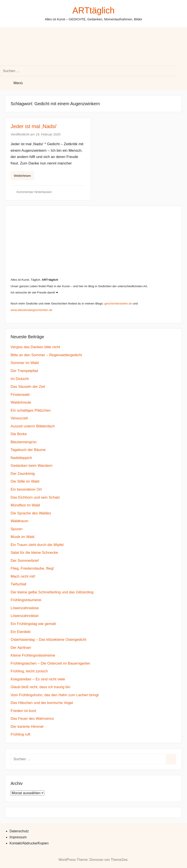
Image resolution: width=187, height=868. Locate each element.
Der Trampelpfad (24, 371)
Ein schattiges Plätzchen (31, 410)
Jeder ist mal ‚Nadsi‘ (34, 126)
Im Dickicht (20, 379)
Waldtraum (19, 521)
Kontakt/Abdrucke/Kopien (29, 843)
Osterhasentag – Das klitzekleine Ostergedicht (48, 640)
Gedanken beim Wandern (31, 466)
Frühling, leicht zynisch (29, 671)
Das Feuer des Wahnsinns (32, 719)
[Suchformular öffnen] (36, 46)
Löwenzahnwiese (25, 608)
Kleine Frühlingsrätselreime (33, 655)
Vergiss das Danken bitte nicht (35, 347)
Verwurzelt (19, 418)
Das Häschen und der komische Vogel (42, 703)
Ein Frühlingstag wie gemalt (33, 624)
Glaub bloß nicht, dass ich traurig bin (40, 687)
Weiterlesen (22, 176)
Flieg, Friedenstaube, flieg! (32, 568)
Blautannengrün (24, 442)
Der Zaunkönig (23, 474)
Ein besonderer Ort (26, 489)
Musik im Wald (23, 537)
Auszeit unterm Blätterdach (33, 426)
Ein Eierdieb (21, 632)
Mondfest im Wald (25, 505)
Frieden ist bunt (23, 711)
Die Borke (19, 434)
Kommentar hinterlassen (34, 192)
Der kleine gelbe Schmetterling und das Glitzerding (52, 592)
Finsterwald (20, 395)
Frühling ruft (20, 734)
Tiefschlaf (18, 584)
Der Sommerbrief (25, 561)
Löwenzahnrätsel (25, 616)
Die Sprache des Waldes (31, 513)
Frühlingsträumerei (26, 600)
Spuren (17, 529)
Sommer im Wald (25, 363)
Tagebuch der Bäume (28, 450)
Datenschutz (19, 831)
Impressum (18, 837)
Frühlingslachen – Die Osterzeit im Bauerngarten (50, 663)
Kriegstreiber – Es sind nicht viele (38, 679)
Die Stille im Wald (25, 481)
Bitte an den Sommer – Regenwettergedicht (46, 355)
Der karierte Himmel (27, 727)
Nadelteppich (21, 458)
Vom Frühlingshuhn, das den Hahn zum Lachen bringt (55, 695)
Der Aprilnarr (21, 648)
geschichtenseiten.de (118, 304)
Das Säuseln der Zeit (28, 387)
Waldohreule (21, 402)
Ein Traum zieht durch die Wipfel (37, 545)
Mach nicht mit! (23, 576)
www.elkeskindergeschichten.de (31, 310)
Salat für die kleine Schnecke (34, 553)
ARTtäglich (94, 10)
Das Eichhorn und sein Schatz (35, 497)
